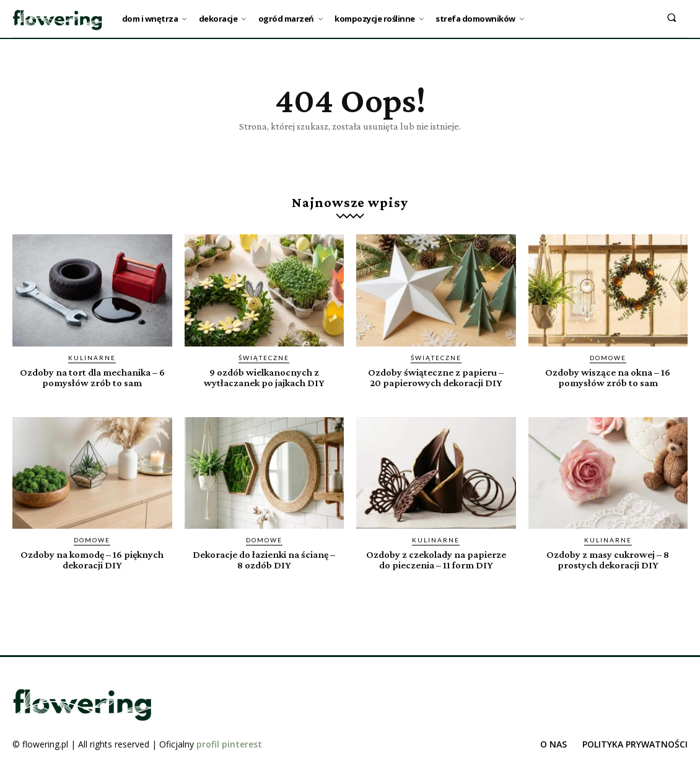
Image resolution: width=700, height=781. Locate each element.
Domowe (608, 358)
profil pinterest (229, 743)
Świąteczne (264, 358)
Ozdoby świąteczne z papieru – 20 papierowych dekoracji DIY (436, 377)
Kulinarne (92, 358)
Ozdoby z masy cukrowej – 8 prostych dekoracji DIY (608, 559)
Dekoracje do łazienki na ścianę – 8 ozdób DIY (264, 559)
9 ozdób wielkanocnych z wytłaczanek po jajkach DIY (264, 377)
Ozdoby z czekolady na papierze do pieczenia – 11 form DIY (436, 559)
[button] (672, 17)
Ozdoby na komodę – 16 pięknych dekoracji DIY (92, 559)
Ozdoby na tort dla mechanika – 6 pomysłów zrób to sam (92, 377)
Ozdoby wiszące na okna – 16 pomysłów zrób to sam (608, 377)
